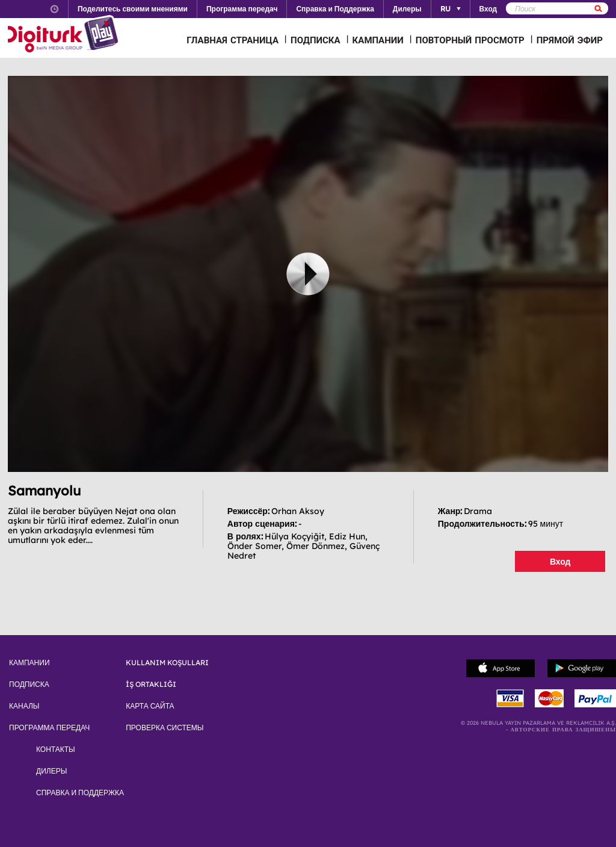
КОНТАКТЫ (56, 749)
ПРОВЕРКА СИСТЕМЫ (165, 728)
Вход (560, 562)
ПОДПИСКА (316, 40)
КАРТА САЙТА (150, 706)
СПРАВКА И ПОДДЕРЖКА (80, 793)
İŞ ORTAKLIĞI (151, 684)
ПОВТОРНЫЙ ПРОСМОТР (470, 40)
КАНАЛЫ (24, 706)
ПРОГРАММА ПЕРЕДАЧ (49, 728)
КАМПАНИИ (378, 40)
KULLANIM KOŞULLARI (167, 663)
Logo (65, 35)
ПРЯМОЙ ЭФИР (570, 40)
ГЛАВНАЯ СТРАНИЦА (233, 40)
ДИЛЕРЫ (51, 771)
